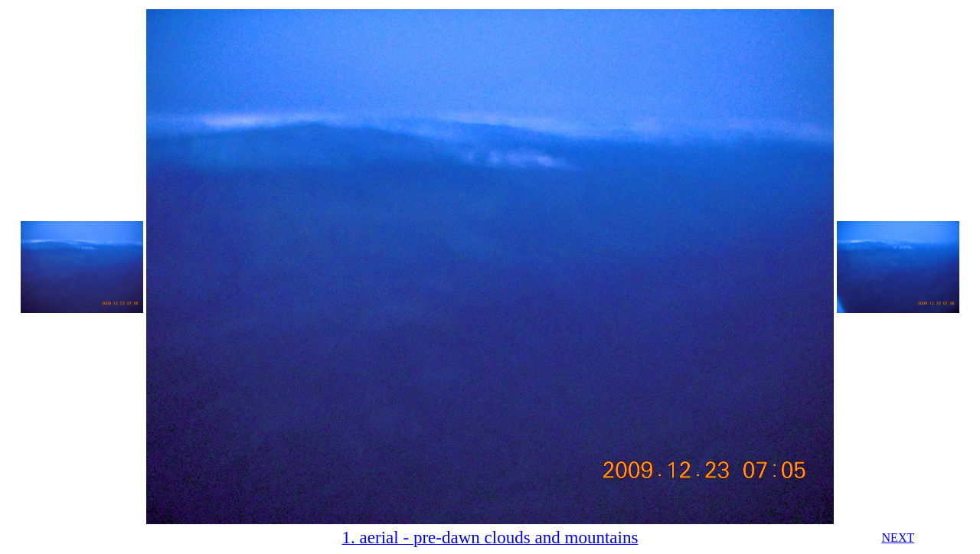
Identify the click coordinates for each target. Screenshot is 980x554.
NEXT (898, 538)
